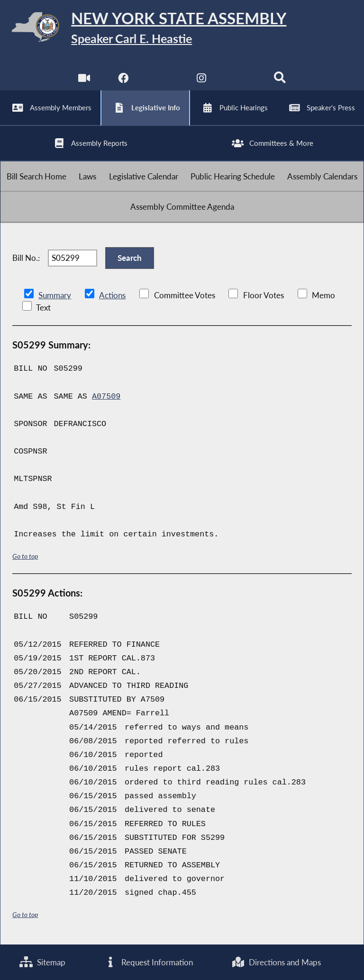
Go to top (25, 557)
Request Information (148, 962)
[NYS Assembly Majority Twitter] (162, 80)
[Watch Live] (84, 80)
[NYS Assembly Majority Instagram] (202, 80)
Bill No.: (26, 258)
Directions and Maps (276, 962)
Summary (55, 296)
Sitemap (42, 962)
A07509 (106, 397)
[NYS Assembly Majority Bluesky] (241, 80)
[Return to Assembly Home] (182, 29)
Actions (112, 296)
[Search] (280, 80)
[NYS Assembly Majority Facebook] (123, 80)
